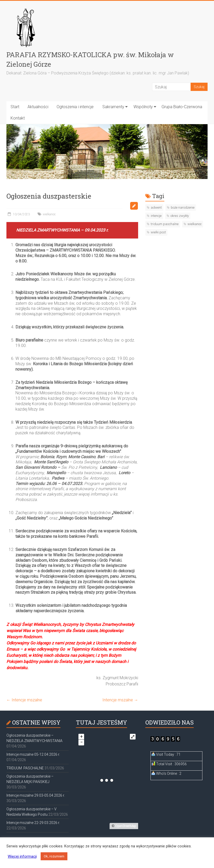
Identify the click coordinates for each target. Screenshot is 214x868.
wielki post (158, 232)
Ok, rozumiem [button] (54, 856)
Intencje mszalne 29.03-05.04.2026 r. (36, 795)
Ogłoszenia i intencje (75, 107)
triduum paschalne (165, 224)
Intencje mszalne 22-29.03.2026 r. (33, 823)
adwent (156, 207)
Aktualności (38, 107)
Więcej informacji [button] (22, 856)
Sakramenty (113, 107)
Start (15, 107)
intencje (156, 216)
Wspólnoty (143, 107)
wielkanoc (49, 214)
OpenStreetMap (126, 826)
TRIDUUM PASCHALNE (25, 768)
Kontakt (18, 118)
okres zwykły (180, 216)
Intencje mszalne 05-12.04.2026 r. (33, 754)
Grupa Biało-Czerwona (182, 107)
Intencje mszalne (24, 700)
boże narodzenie (183, 207)
